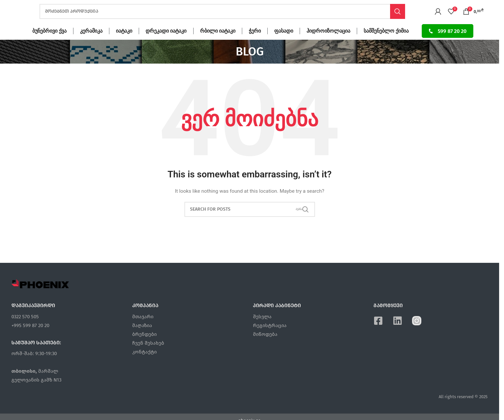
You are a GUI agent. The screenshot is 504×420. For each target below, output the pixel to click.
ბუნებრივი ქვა (49, 43)
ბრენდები (144, 346)
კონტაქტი (144, 363)
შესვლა (262, 328)
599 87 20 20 (447, 43)
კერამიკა (91, 43)
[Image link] (40, 295)
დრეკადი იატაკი (166, 43)
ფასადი (284, 43)
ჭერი (255, 43)
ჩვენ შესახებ (148, 354)
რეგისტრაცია (270, 337)
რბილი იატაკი (218, 43)
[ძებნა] (222, 17)
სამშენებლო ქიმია (386, 43)
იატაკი (124, 43)
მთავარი (143, 328)
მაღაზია (142, 337)
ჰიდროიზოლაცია (328, 43)
